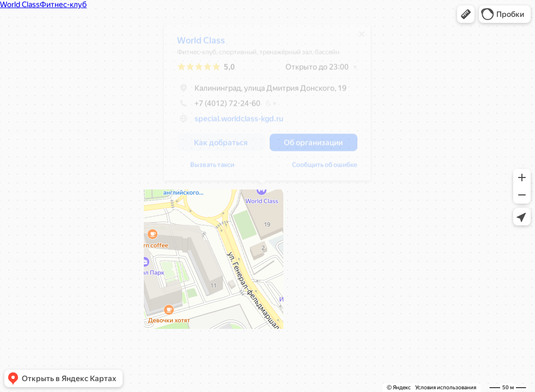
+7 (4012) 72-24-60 (213, 107)
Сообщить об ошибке (319, 169)
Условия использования (446, 387)
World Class (196, 44)
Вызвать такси (207, 169)
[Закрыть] (356, 38)
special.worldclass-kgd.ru (233, 122)
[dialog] (262, 106)
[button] (466, 14)
